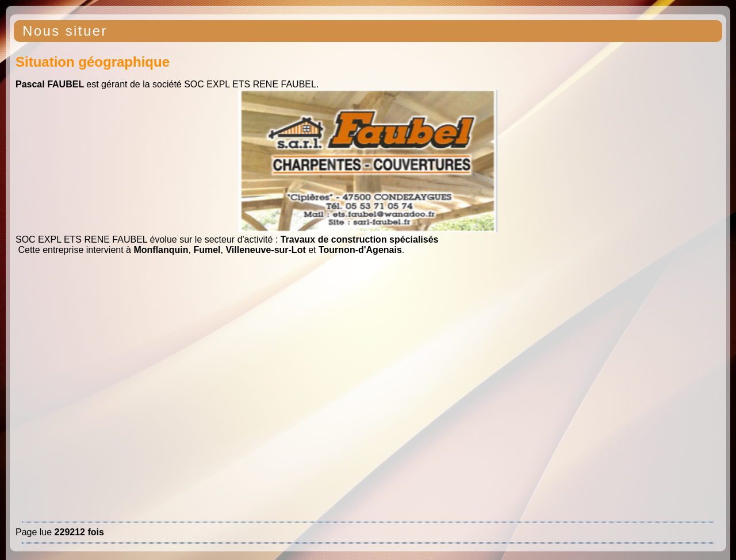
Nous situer (65, 31)
